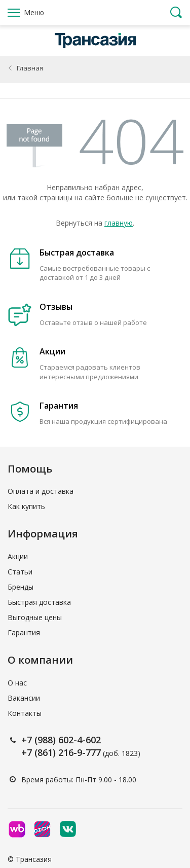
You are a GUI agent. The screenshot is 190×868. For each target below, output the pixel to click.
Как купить (26, 506)
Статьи (20, 572)
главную (119, 223)
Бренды (21, 587)
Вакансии (24, 698)
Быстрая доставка (39, 602)
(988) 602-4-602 (68, 740)
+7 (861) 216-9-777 (61, 752)
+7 (28, 740)
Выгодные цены (35, 617)
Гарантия (24, 632)
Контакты (25, 713)
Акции (18, 556)
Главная (30, 68)
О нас (17, 683)
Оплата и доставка (41, 491)
